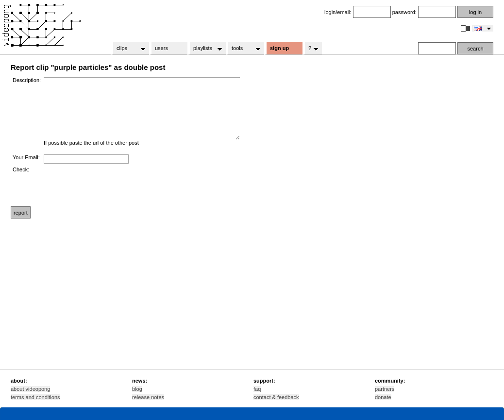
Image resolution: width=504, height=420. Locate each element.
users (161, 48)
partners (385, 389)
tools (243, 49)
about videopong (30, 389)
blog (137, 389)
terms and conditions (35, 397)
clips (128, 49)
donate (383, 397)
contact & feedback (276, 397)
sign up (279, 48)
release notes (148, 397)
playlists (205, 49)
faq (257, 389)
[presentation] (118, 185)
